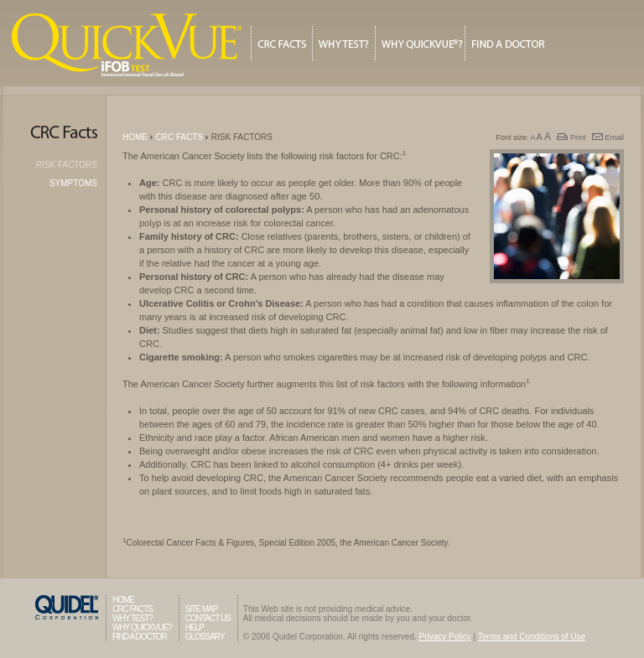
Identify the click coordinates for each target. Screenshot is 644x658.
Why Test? (343, 43)
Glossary (205, 637)
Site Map (202, 609)
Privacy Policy (445, 637)
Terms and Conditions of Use (532, 637)
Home (135, 137)
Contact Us (208, 618)
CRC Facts (281, 43)
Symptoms (73, 183)
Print (571, 137)
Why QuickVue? (420, 43)
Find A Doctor (509, 43)
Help (195, 627)
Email (608, 137)
